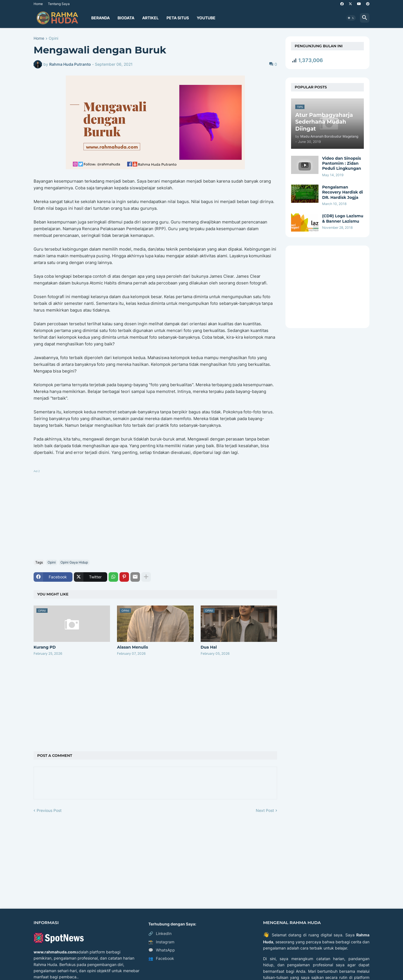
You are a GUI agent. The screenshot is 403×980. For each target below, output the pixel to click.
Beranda (100, 18)
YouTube (206, 18)
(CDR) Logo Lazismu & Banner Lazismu (343, 218)
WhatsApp (162, 950)
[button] (351, 18)
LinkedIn (160, 934)
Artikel (150, 18)
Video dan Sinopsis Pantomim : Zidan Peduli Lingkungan (342, 163)
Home (38, 4)
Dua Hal (209, 647)
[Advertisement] (155, 513)
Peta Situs (178, 18)
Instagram (161, 942)
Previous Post (49, 810)
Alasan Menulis (133, 647)
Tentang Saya (59, 4)
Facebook (161, 958)
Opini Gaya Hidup (74, 562)
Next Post (265, 810)
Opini (53, 38)
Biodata (126, 18)
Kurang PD (45, 647)
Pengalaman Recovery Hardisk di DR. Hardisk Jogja (343, 192)
